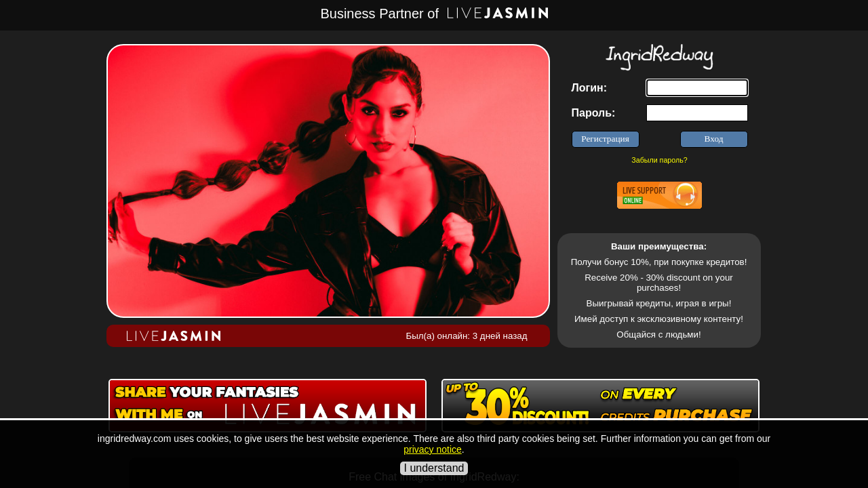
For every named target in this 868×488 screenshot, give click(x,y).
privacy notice (433, 449)
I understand (434, 468)
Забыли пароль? (659, 160)
